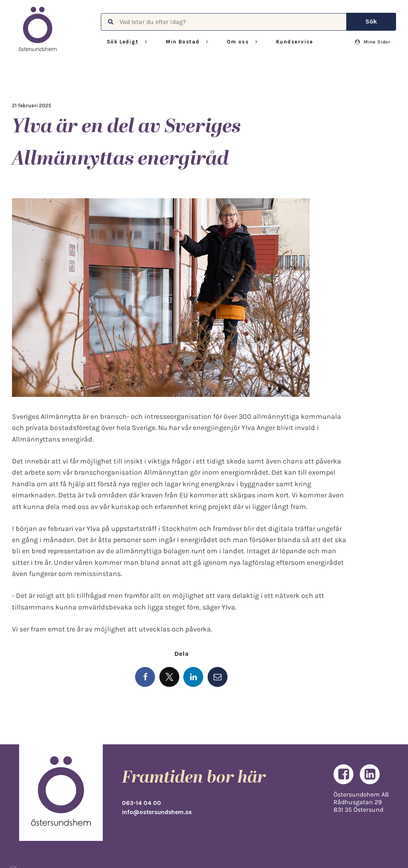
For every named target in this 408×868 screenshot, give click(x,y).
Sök (371, 21)
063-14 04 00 (141, 803)
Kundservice (295, 42)
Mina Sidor (373, 42)
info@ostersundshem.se (157, 812)
